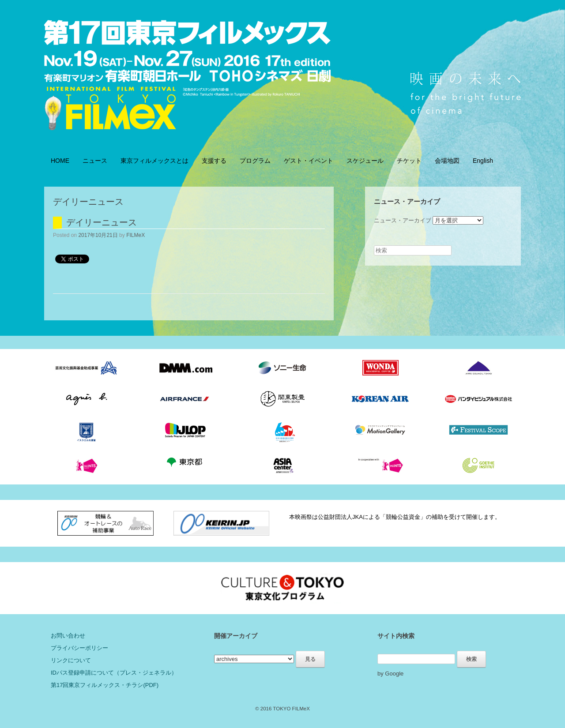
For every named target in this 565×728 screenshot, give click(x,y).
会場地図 (447, 161)
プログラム (255, 161)
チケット (409, 161)
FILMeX (136, 235)
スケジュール (365, 161)
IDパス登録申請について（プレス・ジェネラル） (114, 673)
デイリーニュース (102, 222)
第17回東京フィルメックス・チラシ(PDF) (105, 685)
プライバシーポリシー (79, 648)
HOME (60, 161)
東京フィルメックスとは (154, 161)
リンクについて (71, 660)
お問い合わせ (68, 636)
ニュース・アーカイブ (403, 220)
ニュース (95, 161)
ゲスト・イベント (309, 161)
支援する (214, 161)
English (483, 161)
